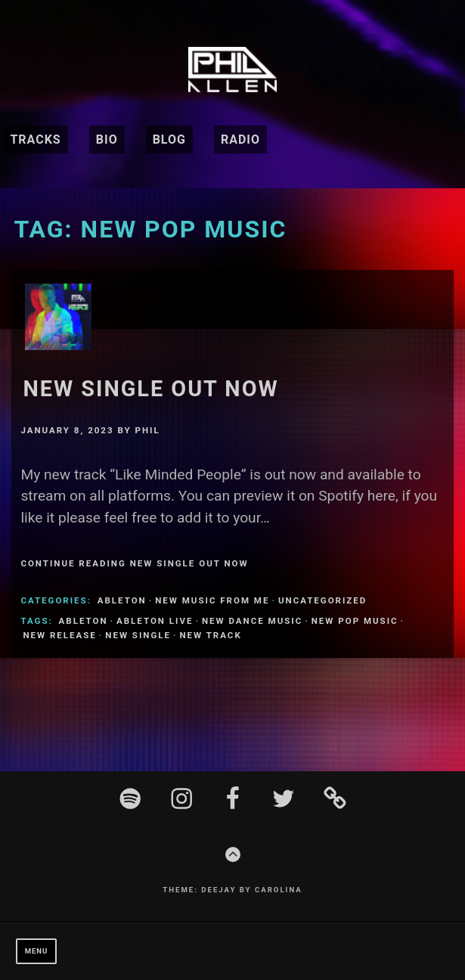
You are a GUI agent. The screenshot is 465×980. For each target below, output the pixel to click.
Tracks (35, 140)
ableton (122, 600)
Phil (148, 430)
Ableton (84, 621)
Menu (37, 951)
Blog (169, 140)
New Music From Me (212, 600)
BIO (107, 140)
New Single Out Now (150, 389)
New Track (210, 635)
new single (138, 635)
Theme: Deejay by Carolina (232, 890)
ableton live (155, 621)
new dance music (252, 621)
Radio (240, 140)
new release (59, 635)
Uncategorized (322, 600)
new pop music (355, 621)
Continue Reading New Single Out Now (134, 563)
